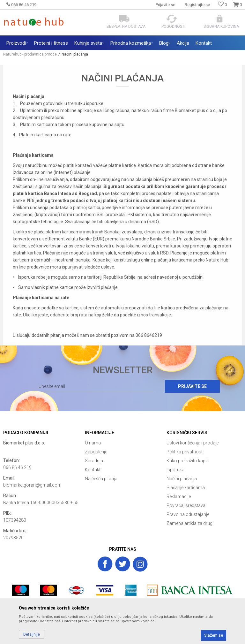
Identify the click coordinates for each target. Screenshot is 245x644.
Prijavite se (192, 386)
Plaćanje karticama (186, 488)
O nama (93, 443)
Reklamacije (179, 496)
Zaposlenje (96, 452)
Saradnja (94, 461)
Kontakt (93, 470)
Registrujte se (197, 5)
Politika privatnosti (185, 452)
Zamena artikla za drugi (190, 523)
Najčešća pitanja (101, 479)
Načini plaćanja (182, 479)
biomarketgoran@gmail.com (32, 485)
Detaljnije (32, 634)
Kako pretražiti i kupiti (188, 461)
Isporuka (175, 470)
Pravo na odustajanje (188, 514)
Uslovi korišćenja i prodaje (193, 443)
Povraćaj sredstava (186, 505)
